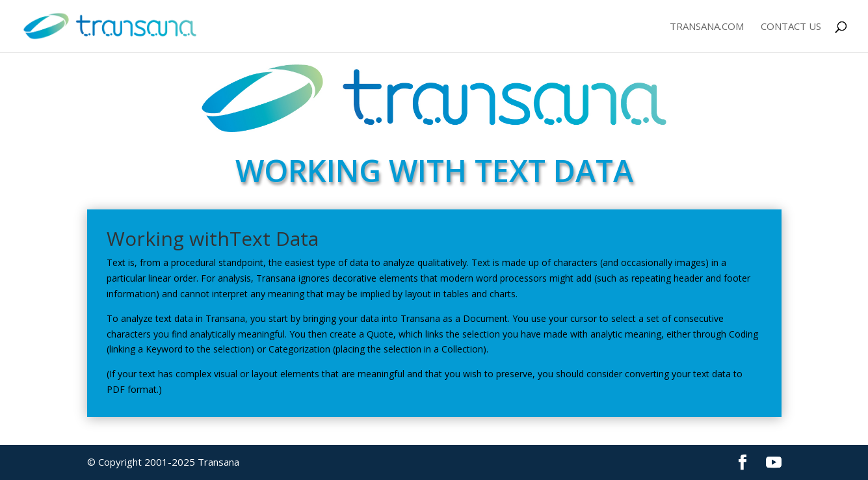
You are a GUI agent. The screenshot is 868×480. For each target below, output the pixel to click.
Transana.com (707, 27)
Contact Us (791, 27)
